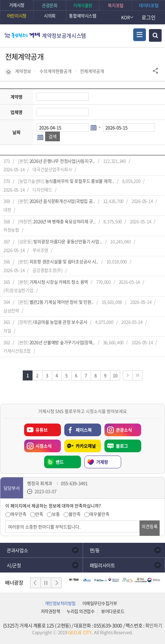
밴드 (60, 462)
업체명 (16, 112)
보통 (56, 514)
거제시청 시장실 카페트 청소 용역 (59, 282)
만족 (39, 514)
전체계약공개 (92, 71)
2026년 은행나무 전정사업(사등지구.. (62, 161)
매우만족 (18, 514)
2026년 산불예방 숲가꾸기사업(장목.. (62, 342)
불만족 (75, 514)
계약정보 (23, 71)
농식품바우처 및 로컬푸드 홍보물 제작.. (80, 181)
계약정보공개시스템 (64, 35)
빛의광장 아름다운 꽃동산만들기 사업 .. (68, 241)
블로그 (122, 446)
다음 (56, 583)
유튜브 (42, 430)
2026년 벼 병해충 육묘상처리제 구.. (64, 221)
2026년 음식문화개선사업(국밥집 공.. (62, 201)
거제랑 (102, 462)
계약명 (16, 97)
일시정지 (46, 583)
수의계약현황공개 (56, 71)
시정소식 (38, 444)
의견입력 (6, 521)
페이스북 (84, 430)
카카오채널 (86, 446)
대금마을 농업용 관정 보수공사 (60, 322)
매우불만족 (99, 514)
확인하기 (154, 625)
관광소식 (118, 428)
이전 (35, 583)
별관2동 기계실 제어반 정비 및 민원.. (62, 302)
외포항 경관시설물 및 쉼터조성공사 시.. (64, 261)
